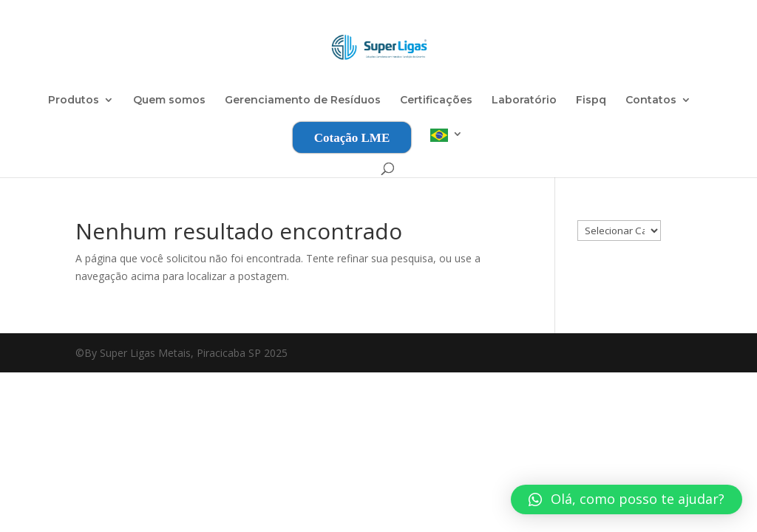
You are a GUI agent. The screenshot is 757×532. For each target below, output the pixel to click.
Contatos (651, 100)
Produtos (74, 100)
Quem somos (169, 100)
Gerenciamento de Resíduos (303, 100)
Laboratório (524, 100)
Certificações (436, 100)
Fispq (591, 100)
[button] (627, 499)
